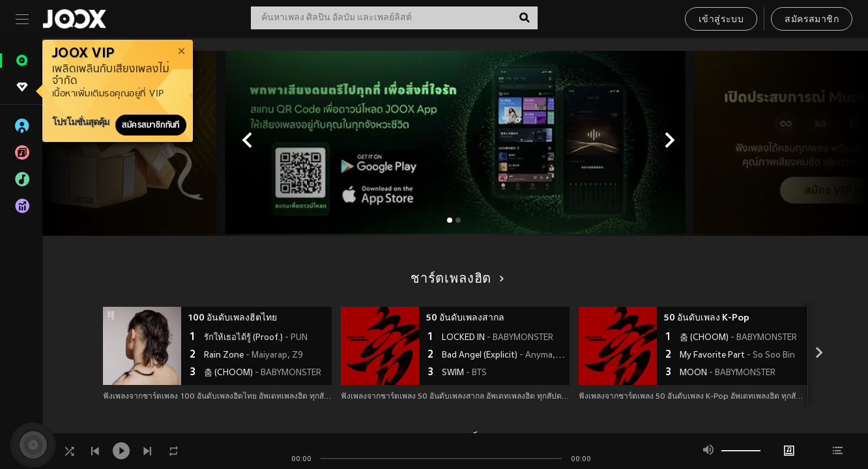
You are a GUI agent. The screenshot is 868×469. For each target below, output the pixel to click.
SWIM (464, 373)
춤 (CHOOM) (263, 373)
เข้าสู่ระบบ (721, 20)
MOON (728, 373)
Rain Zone (253, 356)
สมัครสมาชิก (812, 20)
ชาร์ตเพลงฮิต (455, 279)
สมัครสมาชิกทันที (151, 125)
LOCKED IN (498, 338)
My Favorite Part (737, 356)
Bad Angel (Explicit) (504, 356)
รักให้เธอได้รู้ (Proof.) (256, 338)
